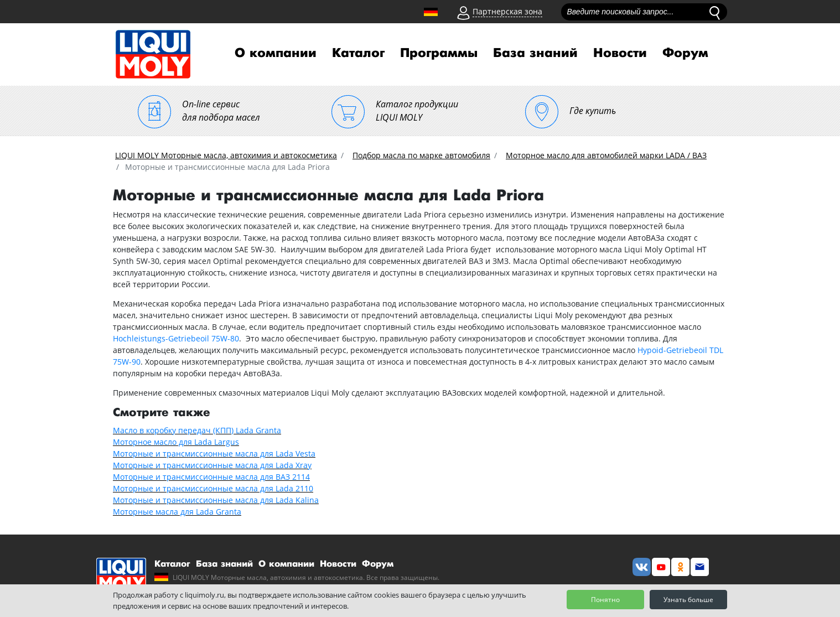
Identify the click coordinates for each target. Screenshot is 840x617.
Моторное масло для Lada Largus (176, 442)
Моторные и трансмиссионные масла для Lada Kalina (216, 500)
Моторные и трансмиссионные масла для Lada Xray (212, 465)
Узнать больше (688, 600)
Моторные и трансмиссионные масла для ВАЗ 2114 (211, 477)
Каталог (358, 53)
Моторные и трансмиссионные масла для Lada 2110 (213, 488)
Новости (620, 53)
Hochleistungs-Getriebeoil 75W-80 (176, 338)
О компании (276, 53)
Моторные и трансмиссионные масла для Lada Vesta (214, 453)
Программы (439, 53)
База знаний (535, 53)
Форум (685, 53)
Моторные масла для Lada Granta (177, 512)
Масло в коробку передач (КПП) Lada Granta (197, 430)
